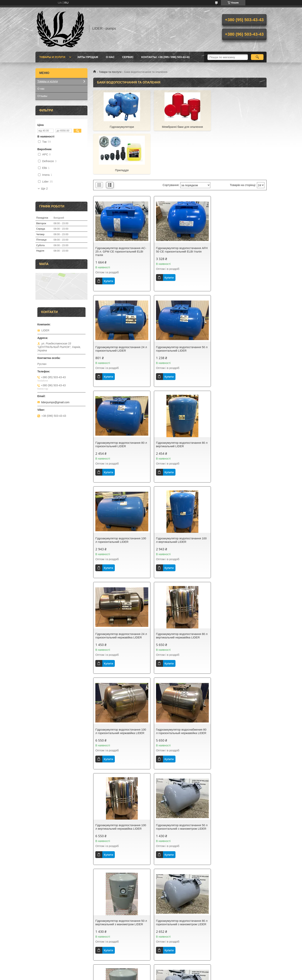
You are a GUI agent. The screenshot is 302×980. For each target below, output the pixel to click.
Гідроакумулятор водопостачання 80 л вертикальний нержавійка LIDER (120, 496)
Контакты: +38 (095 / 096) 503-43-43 (165, 57)
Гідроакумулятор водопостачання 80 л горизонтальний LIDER (179, 305)
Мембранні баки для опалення (180, 127)
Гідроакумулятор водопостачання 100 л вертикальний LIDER (180, 401)
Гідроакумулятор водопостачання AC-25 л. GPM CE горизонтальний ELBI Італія (121, 208)
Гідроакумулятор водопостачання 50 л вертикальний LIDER (179, 790)
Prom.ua (169, 973)
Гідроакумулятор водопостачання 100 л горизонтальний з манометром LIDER (239, 693)
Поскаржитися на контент (140, 976)
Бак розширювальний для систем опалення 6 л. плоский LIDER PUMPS (180, 886)
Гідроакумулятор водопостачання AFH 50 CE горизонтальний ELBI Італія (177, 208)
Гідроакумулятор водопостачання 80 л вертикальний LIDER (238, 305)
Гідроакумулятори (121, 127)
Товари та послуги (110, 72)
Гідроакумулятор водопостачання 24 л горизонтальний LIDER (238, 206)
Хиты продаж (88, 57)
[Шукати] (257, 57)
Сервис (128, 57)
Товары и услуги (52, 57)
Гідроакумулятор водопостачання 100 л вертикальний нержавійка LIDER (121, 592)
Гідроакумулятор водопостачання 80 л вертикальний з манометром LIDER (179, 691)
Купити (108, 237)
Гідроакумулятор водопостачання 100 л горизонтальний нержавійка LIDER (180, 496)
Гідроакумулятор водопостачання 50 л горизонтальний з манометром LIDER (179, 594)
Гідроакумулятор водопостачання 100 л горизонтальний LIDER (121, 401)
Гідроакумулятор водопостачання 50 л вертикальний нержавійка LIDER (238, 790)
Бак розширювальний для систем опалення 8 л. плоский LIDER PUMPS (238, 886)
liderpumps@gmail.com (55, 402)
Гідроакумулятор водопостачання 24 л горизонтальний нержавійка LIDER (238, 401)
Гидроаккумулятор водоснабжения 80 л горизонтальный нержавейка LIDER (238, 496)
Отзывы (42, 96)
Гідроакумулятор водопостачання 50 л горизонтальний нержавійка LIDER (120, 895)
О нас (110, 57)
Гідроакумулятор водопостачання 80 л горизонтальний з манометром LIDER (120, 693)
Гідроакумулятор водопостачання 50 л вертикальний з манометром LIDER (238, 592)
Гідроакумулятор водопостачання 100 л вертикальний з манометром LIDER (121, 790)
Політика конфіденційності (170, 976)
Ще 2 (44, 189)
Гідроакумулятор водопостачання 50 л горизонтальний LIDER (120, 305)
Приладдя (239, 127)
